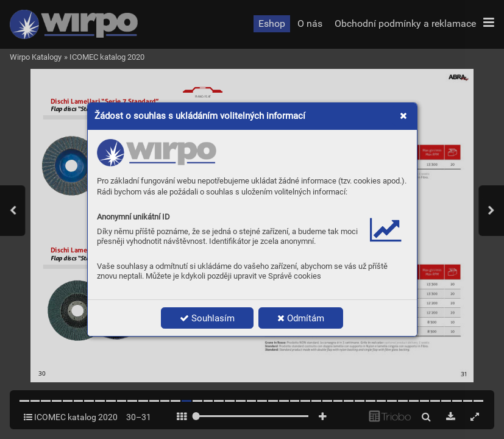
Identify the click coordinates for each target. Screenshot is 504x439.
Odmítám (301, 318)
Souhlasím (207, 318)
